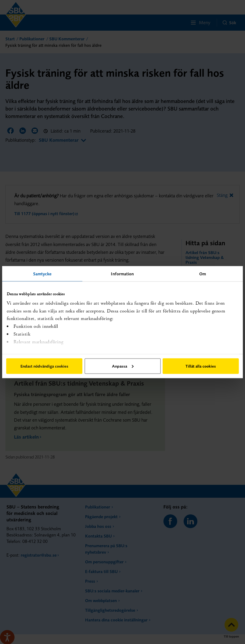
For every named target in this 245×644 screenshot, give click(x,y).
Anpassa (123, 366)
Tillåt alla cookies (201, 366)
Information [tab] (122, 273)
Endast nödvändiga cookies (44, 366)
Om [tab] (203, 273)
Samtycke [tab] (42, 273)
